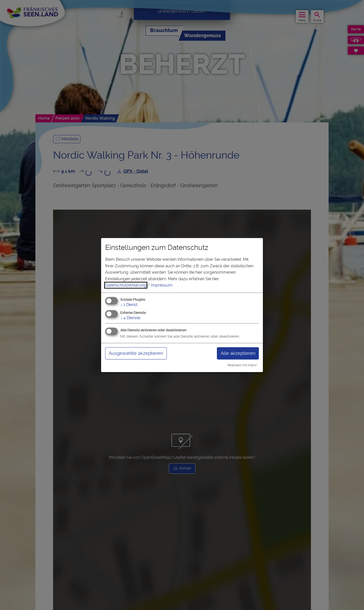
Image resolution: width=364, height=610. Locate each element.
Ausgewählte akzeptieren (136, 353)
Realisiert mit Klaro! (242, 365)
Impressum (162, 285)
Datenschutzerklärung (126, 285)
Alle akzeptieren (238, 353)
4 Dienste (130, 318)
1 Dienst (129, 305)
